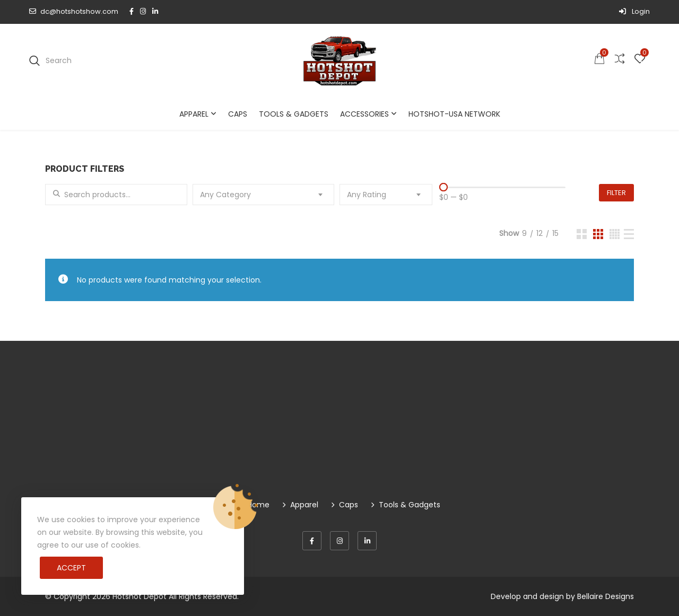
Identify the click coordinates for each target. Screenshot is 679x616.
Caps (238, 114)
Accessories (364, 114)
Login (634, 11)
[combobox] (264, 195)
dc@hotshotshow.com (74, 11)
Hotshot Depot (140, 596)
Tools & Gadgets (294, 114)
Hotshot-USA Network (454, 114)
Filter (616, 193)
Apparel (194, 114)
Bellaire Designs (606, 596)
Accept (71, 568)
